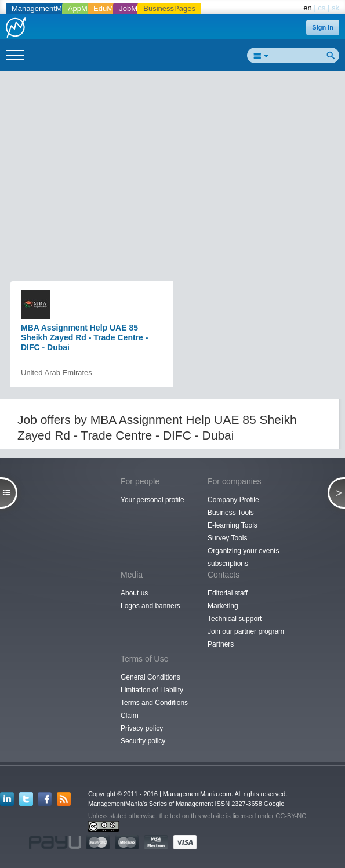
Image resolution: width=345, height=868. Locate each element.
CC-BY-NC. (292, 816)
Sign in (323, 27)
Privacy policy (142, 728)
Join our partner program (246, 631)
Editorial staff (228, 593)
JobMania (135, 8)
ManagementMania (44, 8)
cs (322, 8)
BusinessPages (169, 8)
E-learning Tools (233, 525)
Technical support (235, 619)
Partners (221, 644)
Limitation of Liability (152, 690)
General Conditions (150, 677)
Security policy (143, 741)
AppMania (85, 8)
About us (134, 593)
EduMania (110, 8)
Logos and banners (150, 606)
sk (335, 8)
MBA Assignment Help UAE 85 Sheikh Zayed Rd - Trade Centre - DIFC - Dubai (84, 337)
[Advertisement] (177, 160)
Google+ (276, 804)
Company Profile (233, 500)
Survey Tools (227, 538)
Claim (130, 716)
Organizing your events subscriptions (243, 557)
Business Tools (231, 513)
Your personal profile (152, 500)
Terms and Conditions (154, 703)
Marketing (223, 606)
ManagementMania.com (197, 794)
